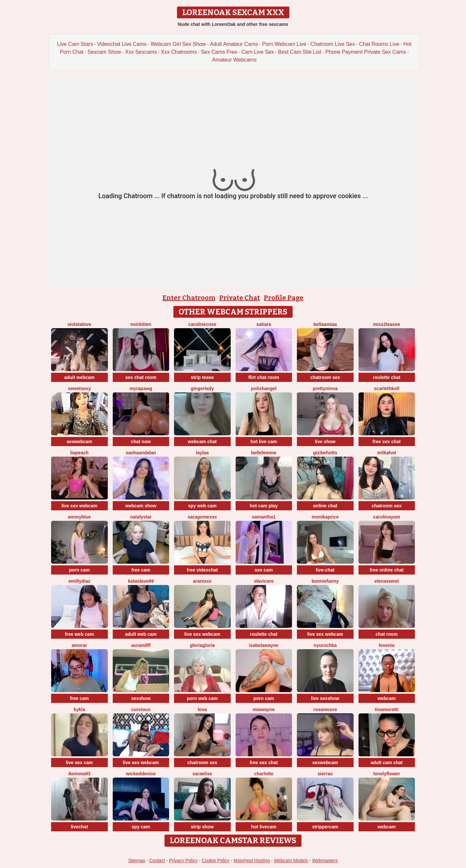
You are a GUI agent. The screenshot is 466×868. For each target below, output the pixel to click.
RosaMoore (325, 709)
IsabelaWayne (264, 645)
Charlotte (264, 774)
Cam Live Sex (258, 52)
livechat (79, 827)
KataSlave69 (141, 581)
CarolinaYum (387, 517)
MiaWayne (264, 709)
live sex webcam (79, 506)
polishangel (264, 388)
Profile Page (284, 298)
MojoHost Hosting (252, 860)
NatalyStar (141, 517)
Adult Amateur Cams (234, 44)
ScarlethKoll (387, 388)
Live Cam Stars (75, 44)
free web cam (79, 634)
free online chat (387, 570)
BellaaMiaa (325, 324)
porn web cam (202, 698)
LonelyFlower (387, 774)
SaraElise (202, 774)
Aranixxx (202, 581)
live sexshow (325, 698)
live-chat (325, 570)
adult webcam (79, 377)
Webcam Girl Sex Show (178, 44)
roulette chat (387, 377)
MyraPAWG (141, 388)
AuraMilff (141, 645)
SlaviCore (264, 581)
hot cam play (264, 506)
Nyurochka (325, 645)
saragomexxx (202, 517)
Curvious (141, 709)
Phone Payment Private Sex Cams (366, 52)
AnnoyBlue (79, 517)
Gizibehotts (325, 453)
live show (325, 442)
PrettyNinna (325, 388)
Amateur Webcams (234, 60)
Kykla (79, 709)
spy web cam (202, 506)
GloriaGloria (202, 645)
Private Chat (240, 298)
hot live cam (264, 442)
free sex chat (387, 442)
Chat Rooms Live (379, 44)
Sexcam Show (104, 52)
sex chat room (141, 377)
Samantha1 (264, 517)
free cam (141, 570)
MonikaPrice (325, 517)
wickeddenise (141, 774)
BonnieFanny (325, 581)
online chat (325, 506)
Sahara (264, 324)
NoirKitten (141, 324)
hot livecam (264, 827)
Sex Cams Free (219, 52)
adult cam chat (387, 763)
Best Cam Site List (300, 52)
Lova (202, 709)
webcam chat (202, 442)
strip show (202, 827)
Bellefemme (264, 453)
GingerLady (202, 388)
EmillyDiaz (79, 581)
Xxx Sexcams (141, 52)
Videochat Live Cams (122, 44)
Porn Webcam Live (284, 44)
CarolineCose (202, 324)
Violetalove (79, 324)
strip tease (202, 377)
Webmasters (325, 860)
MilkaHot (387, 453)
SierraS (325, 774)
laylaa (202, 453)
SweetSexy (79, 388)
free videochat (202, 570)
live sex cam (79, 763)
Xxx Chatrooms (179, 52)
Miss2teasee (387, 324)
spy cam (141, 827)
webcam (387, 698)
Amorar (79, 645)
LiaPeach (79, 453)
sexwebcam (79, 442)
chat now (141, 442)
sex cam (264, 570)
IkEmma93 (79, 774)
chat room (387, 634)
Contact (157, 860)
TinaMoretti (387, 709)
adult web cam (141, 634)
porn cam (79, 570)
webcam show (141, 506)
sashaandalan (141, 453)
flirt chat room (264, 377)
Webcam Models (291, 860)
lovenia (387, 645)
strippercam (325, 827)
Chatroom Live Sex (333, 44)
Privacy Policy (183, 860)
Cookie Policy (216, 860)
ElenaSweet (387, 581)
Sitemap (136, 860)
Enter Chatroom (189, 298)
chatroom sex (325, 377)
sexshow (141, 698)
